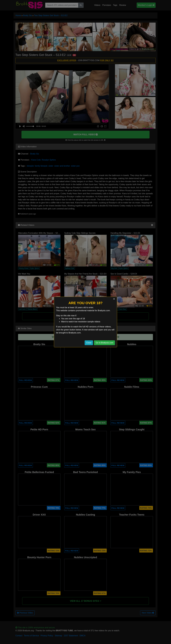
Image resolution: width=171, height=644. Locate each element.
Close (89, 343)
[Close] (114, 299)
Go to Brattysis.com (104, 343)
